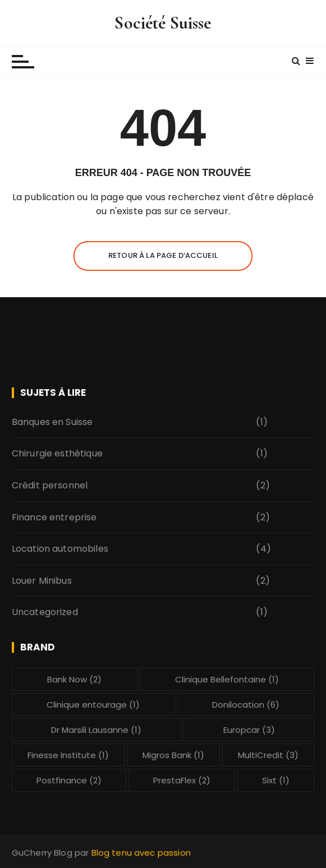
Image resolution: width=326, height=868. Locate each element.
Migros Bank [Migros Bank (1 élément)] (173, 755)
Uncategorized (45, 612)
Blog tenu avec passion (141, 853)
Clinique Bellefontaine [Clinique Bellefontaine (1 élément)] (227, 679)
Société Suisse (163, 23)
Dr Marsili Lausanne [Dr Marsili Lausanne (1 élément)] (96, 730)
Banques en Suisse (52, 422)
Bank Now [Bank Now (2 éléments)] (74, 679)
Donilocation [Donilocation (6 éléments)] (246, 705)
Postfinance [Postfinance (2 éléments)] (69, 780)
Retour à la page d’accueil (163, 255)
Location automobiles (60, 549)
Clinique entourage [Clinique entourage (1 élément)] (93, 705)
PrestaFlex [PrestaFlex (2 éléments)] (182, 780)
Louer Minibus (42, 581)
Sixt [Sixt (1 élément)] (276, 780)
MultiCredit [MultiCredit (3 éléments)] (268, 755)
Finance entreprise (54, 517)
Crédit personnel (50, 485)
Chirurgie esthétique (57, 453)
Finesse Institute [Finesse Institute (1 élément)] (68, 755)
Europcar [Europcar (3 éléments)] (249, 730)
